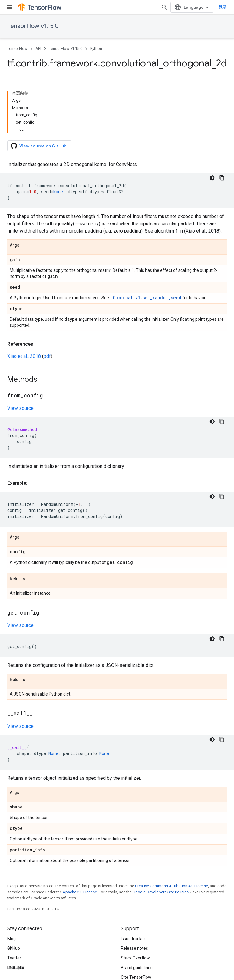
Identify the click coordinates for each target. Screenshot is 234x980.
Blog (12, 939)
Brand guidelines (137, 968)
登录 (222, 7)
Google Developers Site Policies (161, 892)
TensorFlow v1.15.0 (33, 26)
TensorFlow (17, 48)
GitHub (14, 948)
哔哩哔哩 (16, 968)
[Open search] (164, 7)
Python (96, 48)
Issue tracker (133, 939)
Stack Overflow (135, 958)
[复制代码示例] (222, 178)
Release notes (134, 948)
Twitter (14, 958)
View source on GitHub (39, 146)
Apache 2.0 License (80, 892)
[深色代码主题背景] (212, 178)
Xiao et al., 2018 (24, 356)
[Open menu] (10, 7)
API (38, 48)
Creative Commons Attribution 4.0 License (171, 886)
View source (20, 408)
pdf (47, 356)
